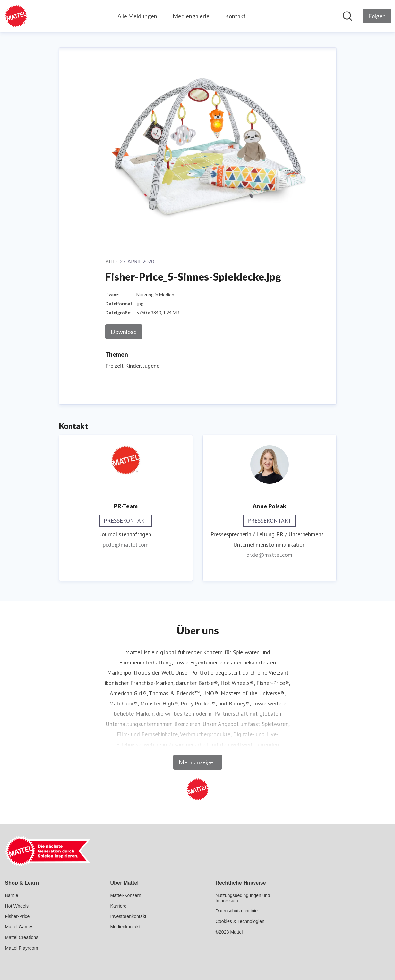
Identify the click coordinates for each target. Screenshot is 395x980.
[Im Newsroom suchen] (348, 16)
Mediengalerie (191, 16)
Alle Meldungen (137, 16)
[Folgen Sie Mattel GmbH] (377, 16)
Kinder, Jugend (142, 366)
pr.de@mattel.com (126, 544)
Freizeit (114, 366)
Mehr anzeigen (198, 762)
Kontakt (235, 16)
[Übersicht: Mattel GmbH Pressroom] (16, 16)
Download (124, 332)
